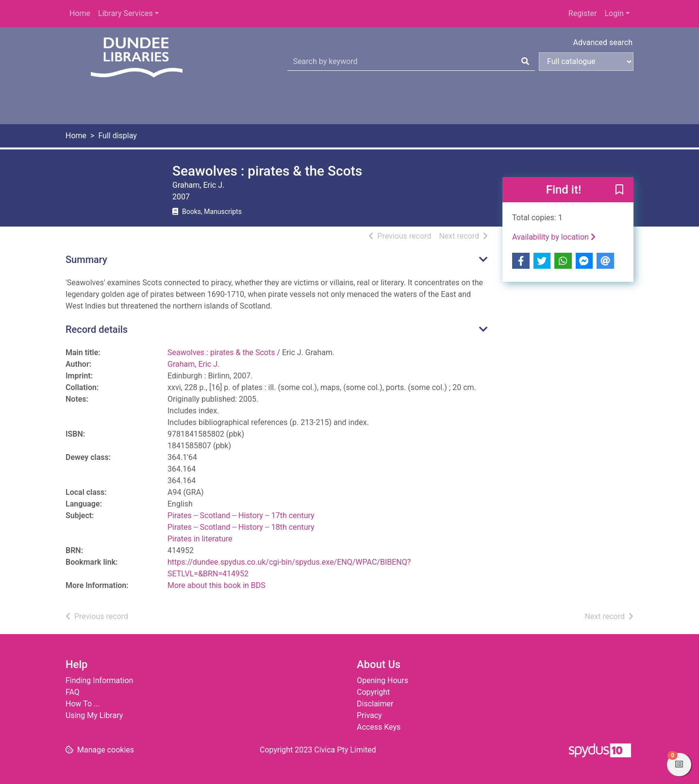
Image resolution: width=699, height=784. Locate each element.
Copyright (373, 692)
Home (80, 13)
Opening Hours (383, 680)
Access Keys (379, 727)
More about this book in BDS (216, 585)
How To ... (83, 704)
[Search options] (586, 62)
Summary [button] (86, 260)
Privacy (369, 715)
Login (614, 13)
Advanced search (603, 42)
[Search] (525, 62)
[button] (619, 190)
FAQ (73, 692)
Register (583, 13)
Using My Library (94, 715)
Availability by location (554, 237)
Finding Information (99, 680)
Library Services (125, 13)
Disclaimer (375, 704)
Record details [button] (97, 329)
